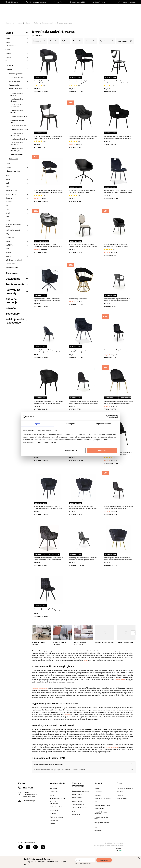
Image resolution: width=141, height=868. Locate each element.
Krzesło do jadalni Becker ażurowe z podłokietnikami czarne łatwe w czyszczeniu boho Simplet (48, 246)
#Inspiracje (45, 19)
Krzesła (28, 23)
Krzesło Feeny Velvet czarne (78, 299)
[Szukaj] (92, 10)
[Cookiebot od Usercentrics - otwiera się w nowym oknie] (108, 416)
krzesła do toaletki (112, 747)
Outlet (23, 19)
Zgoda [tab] (37, 424)
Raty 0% (58, 2)
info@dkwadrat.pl (29, 801)
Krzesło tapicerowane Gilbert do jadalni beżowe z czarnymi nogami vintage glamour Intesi (83, 246)
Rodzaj (36, 23)
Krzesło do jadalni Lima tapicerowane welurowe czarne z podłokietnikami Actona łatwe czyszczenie (83, 82)
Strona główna (10, 23)
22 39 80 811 (132, 2)
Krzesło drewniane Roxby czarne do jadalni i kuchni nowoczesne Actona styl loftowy (48, 137)
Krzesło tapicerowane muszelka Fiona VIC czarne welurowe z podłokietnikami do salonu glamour (49, 508)
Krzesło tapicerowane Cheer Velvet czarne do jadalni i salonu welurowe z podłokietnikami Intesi (49, 559)
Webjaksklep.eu (118, 843)
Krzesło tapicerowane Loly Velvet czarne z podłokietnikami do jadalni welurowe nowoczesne (83, 351)
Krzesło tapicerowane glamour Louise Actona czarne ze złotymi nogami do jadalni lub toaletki (118, 402)
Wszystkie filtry (125, 41)
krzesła (67, 715)
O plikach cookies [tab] (103, 424)
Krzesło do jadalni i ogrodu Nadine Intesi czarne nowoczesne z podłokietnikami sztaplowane (117, 300)
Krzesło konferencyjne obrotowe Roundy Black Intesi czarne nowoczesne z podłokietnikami (82, 191)
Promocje (33, 19)
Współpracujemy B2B (77, 2)
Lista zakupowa (125, 8)
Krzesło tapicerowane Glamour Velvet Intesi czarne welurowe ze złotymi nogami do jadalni (49, 191)
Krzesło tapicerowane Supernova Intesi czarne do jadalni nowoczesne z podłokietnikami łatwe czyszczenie (47, 82)
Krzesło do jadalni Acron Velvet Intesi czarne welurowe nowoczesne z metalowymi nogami (118, 191)
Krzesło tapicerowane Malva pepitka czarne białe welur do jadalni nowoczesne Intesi (48, 351)
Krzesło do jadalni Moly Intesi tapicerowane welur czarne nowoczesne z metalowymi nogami (48, 610)
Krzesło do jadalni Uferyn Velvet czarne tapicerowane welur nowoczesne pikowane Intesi (117, 351)
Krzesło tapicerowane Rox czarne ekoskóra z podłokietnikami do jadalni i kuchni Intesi (83, 137)
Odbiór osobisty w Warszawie (36, 2)
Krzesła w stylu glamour (40, 688)
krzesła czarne (120, 680)
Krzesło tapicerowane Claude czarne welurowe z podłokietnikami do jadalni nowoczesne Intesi (116, 246)
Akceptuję (102, 451)
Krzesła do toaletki (48, 23)
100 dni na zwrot (12, 2)
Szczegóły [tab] (70, 424)
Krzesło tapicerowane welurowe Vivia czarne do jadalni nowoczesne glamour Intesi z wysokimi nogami (83, 559)
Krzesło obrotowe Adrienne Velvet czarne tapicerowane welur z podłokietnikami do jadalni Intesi (47, 300)
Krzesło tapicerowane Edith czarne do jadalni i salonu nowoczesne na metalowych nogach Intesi (84, 402)
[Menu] (13, 18)
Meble (23, 16)
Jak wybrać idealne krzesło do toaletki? (49, 764)
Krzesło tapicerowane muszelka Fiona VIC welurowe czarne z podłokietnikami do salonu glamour (83, 508)
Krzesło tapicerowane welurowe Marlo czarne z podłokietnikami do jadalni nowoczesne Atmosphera (49, 402)
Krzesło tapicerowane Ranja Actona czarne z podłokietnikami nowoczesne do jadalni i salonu (118, 137)
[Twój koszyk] (132, 9)
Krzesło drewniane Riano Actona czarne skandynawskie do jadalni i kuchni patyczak (118, 82)
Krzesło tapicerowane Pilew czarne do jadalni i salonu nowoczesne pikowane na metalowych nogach (118, 508)
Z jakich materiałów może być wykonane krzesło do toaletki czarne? (59, 770)
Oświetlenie (124, 16)
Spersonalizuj (70, 451)
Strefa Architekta (99, 2)
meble (86, 660)
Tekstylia (111, 16)
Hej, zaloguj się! (114, 10)
